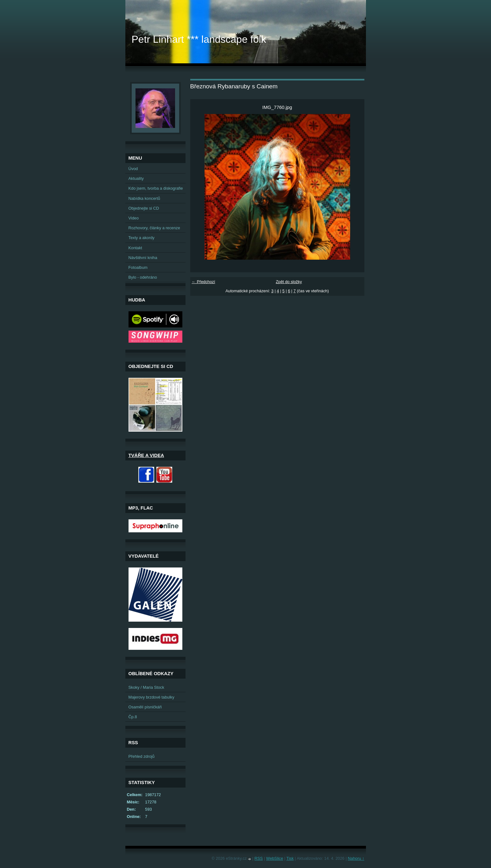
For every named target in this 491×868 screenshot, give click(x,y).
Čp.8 (133, 717)
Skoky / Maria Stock (146, 687)
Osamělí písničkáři (145, 707)
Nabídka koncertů (144, 198)
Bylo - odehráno (143, 277)
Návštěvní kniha (143, 258)
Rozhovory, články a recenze (154, 228)
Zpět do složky (289, 282)
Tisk (290, 858)
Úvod (133, 169)
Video (134, 218)
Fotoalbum (138, 267)
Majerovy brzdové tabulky (151, 697)
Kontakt (135, 248)
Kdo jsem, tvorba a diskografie (156, 188)
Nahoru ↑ (356, 858)
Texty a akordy (142, 238)
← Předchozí (204, 282)
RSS (259, 858)
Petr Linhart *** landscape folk (199, 39)
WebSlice (275, 858)
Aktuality (136, 178)
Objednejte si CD (144, 208)
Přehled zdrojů (142, 756)
